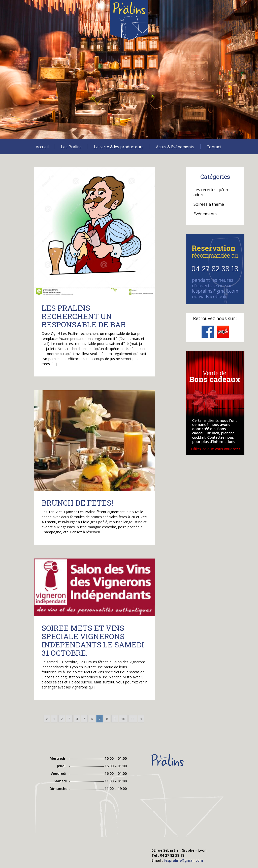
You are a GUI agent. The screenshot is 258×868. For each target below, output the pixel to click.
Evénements (205, 214)
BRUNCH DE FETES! (77, 503)
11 (133, 719)
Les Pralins (71, 147)
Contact (214, 147)
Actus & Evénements (175, 147)
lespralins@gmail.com (184, 860)
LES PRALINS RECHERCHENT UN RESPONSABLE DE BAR (84, 316)
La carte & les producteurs (119, 147)
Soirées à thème (209, 204)
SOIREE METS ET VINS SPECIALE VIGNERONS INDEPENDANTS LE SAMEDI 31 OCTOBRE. (93, 640)
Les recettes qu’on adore (211, 192)
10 (123, 719)
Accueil (42, 147)
